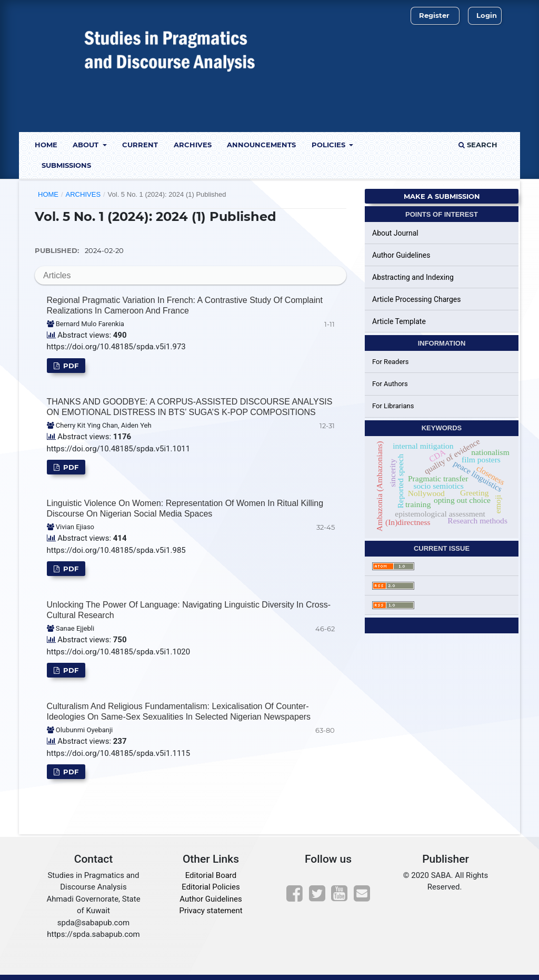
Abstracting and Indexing (413, 277)
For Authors (390, 384)
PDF (70, 366)
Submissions (66, 165)
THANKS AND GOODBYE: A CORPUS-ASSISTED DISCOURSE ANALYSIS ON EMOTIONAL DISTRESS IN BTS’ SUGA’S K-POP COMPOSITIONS (190, 407)
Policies (330, 145)
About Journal (395, 233)
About (87, 145)
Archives (193, 145)
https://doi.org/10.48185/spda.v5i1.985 (116, 550)
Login (487, 15)
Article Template (399, 321)
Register (434, 15)
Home (46, 145)
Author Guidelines (401, 255)
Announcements (261, 145)
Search (478, 145)
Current (140, 145)
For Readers (391, 362)
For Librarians (393, 406)
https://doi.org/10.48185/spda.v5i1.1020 (119, 652)
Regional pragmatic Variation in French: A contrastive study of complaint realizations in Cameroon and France (185, 305)
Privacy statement (211, 911)
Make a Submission (442, 196)
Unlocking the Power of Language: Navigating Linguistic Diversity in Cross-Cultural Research (189, 610)
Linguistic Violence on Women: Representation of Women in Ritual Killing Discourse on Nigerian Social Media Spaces (185, 508)
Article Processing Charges (417, 299)
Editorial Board (211, 875)
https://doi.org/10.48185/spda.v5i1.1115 (119, 753)
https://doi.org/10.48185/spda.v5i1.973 (116, 347)
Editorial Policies (211, 887)
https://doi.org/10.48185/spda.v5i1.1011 (119, 449)
